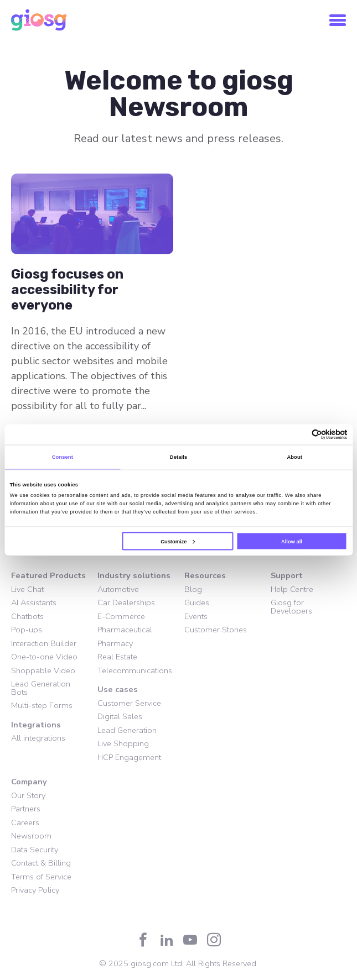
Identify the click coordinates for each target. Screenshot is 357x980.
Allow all (292, 541)
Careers (25, 822)
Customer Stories (216, 630)
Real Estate (117, 657)
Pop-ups (27, 630)
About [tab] (294, 457)
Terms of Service (41, 877)
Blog (193, 589)
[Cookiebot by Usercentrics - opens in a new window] (299, 434)
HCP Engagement (129, 757)
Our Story (28, 795)
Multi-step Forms (42, 705)
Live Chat (27, 589)
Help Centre (292, 589)
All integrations (38, 738)
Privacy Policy (35, 890)
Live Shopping (123, 743)
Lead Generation (127, 730)
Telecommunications (135, 670)
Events (196, 616)
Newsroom (31, 836)
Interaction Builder (44, 643)
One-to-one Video (44, 657)
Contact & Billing (41, 863)
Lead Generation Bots (41, 688)
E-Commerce (121, 616)
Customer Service (129, 703)
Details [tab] (178, 457)
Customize (178, 541)
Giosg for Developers (291, 607)
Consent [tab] (63, 457)
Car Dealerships (126, 602)
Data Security (35, 850)
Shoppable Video (43, 670)
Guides (197, 602)
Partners (26, 809)
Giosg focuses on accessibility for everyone (67, 290)
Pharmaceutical (125, 630)
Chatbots (27, 616)
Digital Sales (120, 716)
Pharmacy (115, 643)
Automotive (118, 589)
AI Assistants (34, 602)
